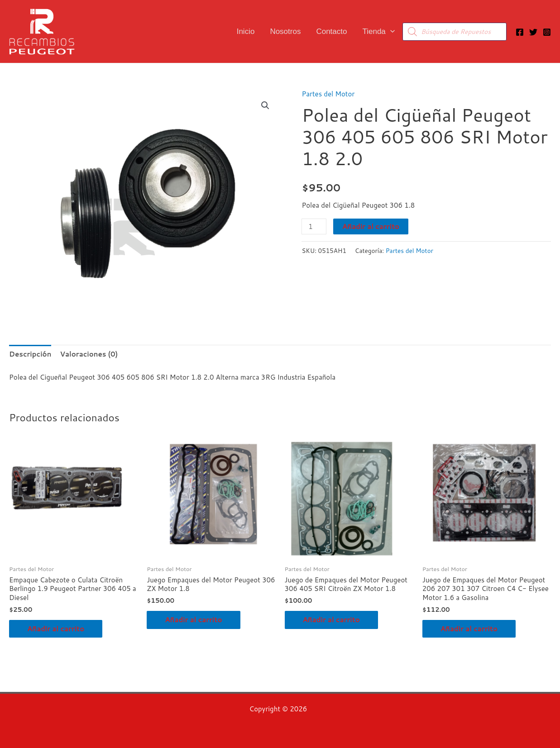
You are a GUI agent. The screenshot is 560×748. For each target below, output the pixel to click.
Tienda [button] (378, 32)
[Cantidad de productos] (314, 226)
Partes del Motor (328, 94)
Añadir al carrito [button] (56, 629)
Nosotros (285, 31)
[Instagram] (547, 32)
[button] (390, 32)
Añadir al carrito (371, 226)
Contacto (331, 31)
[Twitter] (533, 32)
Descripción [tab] (30, 354)
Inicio (246, 31)
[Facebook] (520, 32)
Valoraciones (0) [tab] (89, 354)
